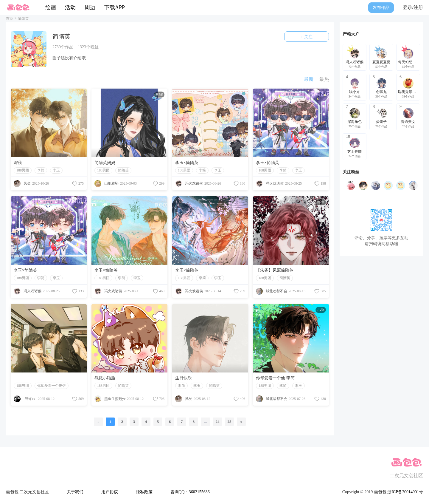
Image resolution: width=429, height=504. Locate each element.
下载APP (115, 7)
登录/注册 (413, 7)
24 (218, 422)
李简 (41, 170)
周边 (90, 7)
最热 (324, 79)
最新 (309, 79)
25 (230, 422)
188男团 (23, 170)
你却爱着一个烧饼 (52, 386)
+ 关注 (306, 37)
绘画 (51, 7)
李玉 (56, 170)
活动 (70, 7)
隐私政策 (144, 492)
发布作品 (381, 8)
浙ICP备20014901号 (405, 492)
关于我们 (75, 492)
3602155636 (199, 492)
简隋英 (123, 170)
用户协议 (110, 492)
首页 (10, 18)
